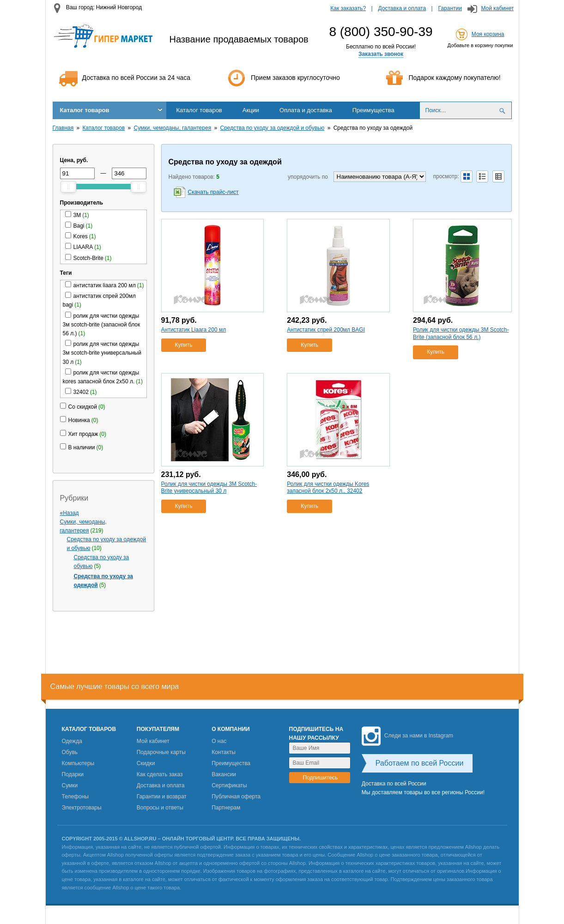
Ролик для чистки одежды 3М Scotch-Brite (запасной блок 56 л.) (461, 333)
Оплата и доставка (306, 110)
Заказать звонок (381, 54)
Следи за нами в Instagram (407, 736)
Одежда (72, 741)
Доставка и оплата (402, 8)
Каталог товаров (85, 110)
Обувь (70, 752)
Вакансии (224, 774)
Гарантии (450, 8)
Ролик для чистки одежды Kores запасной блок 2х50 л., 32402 (328, 488)
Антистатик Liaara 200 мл (194, 330)
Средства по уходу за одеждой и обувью (273, 128)
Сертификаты (229, 785)
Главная (63, 128)
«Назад (70, 513)
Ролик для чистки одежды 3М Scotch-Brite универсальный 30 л (209, 488)
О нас (219, 741)
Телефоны (75, 797)
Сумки (70, 785)
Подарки (73, 774)
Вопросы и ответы (160, 808)
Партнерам (226, 808)
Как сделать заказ (160, 774)
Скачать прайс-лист (213, 192)
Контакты (224, 752)
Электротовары (82, 808)
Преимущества (373, 110)
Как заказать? (348, 8)
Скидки (146, 763)
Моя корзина (488, 34)
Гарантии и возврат (162, 797)
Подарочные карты (161, 752)
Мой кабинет (497, 8)
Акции (251, 110)
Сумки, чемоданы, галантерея (173, 128)
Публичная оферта (236, 797)
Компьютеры (78, 763)
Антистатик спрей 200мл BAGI (326, 330)
